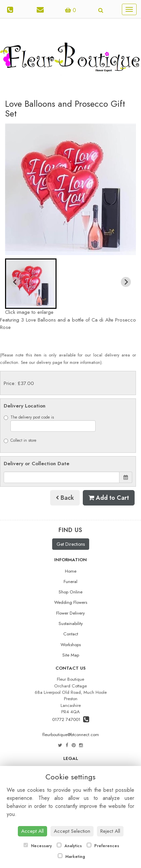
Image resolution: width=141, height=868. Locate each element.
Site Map (71, 655)
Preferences (103, 846)
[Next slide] (126, 282)
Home (71, 571)
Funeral (70, 582)
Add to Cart (109, 498)
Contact (71, 634)
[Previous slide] (15, 282)
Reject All (110, 831)
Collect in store (20, 440)
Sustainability (71, 623)
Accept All (32, 831)
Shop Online (70, 592)
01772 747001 (71, 719)
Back (65, 498)
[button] (31, 284)
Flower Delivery (70, 613)
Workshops (71, 645)
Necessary (38, 846)
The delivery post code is (50, 423)
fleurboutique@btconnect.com (71, 735)
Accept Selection (72, 831)
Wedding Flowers (71, 602)
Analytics (69, 846)
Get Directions (71, 544)
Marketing (72, 857)
